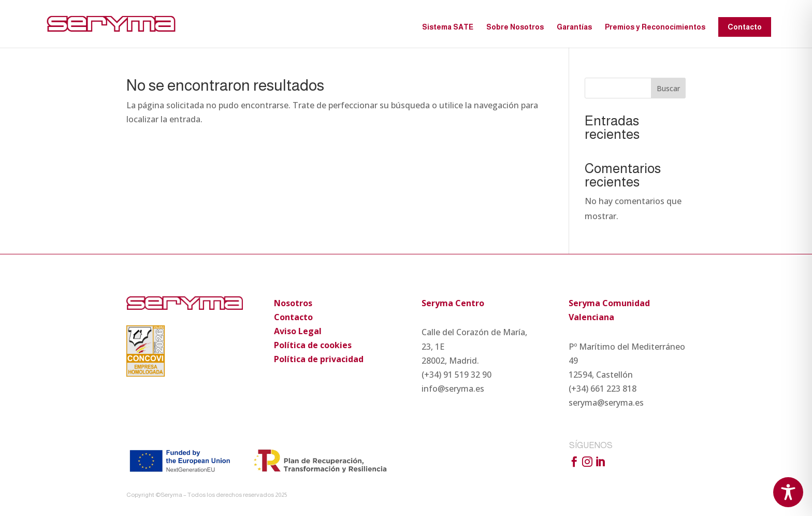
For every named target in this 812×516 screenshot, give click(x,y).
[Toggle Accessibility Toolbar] (788, 492)
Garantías (574, 27)
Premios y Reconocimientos (655, 27)
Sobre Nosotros (515, 27)
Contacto (745, 27)
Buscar (668, 88)
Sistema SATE (448, 27)
